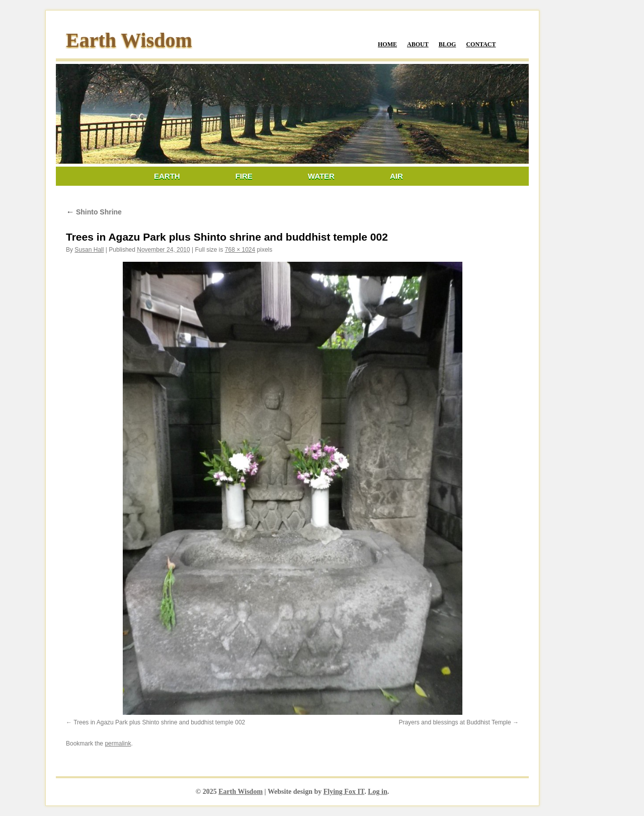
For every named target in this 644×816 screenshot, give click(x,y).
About (418, 44)
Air (396, 176)
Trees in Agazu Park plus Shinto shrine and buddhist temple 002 (159, 722)
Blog (448, 44)
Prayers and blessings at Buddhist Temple (455, 722)
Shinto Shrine (94, 212)
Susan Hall (89, 250)
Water (321, 176)
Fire (244, 176)
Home (387, 44)
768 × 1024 (240, 250)
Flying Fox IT (344, 792)
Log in (378, 792)
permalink (118, 744)
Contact (481, 44)
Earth (167, 176)
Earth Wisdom (129, 40)
